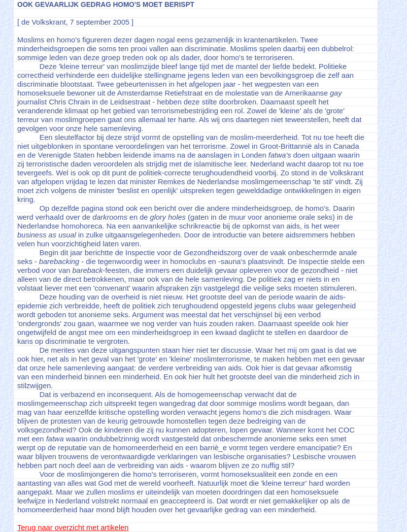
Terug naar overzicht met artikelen (73, 527)
